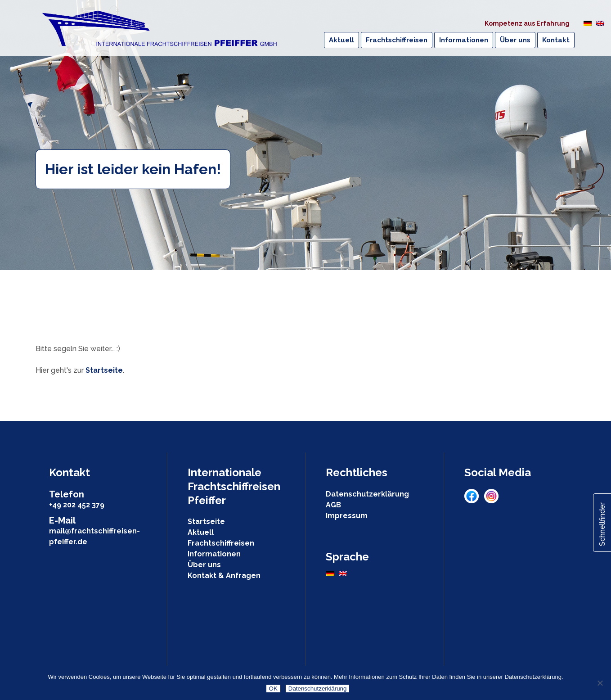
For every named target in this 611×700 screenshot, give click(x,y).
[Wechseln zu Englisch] (600, 23)
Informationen (214, 554)
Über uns (204, 565)
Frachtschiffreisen (221, 543)
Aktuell (201, 532)
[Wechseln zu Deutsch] (588, 23)
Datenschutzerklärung (367, 494)
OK (273, 689)
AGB (333, 505)
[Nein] (600, 683)
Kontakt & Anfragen (224, 576)
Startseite (104, 370)
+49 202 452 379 (77, 505)
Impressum (347, 516)
